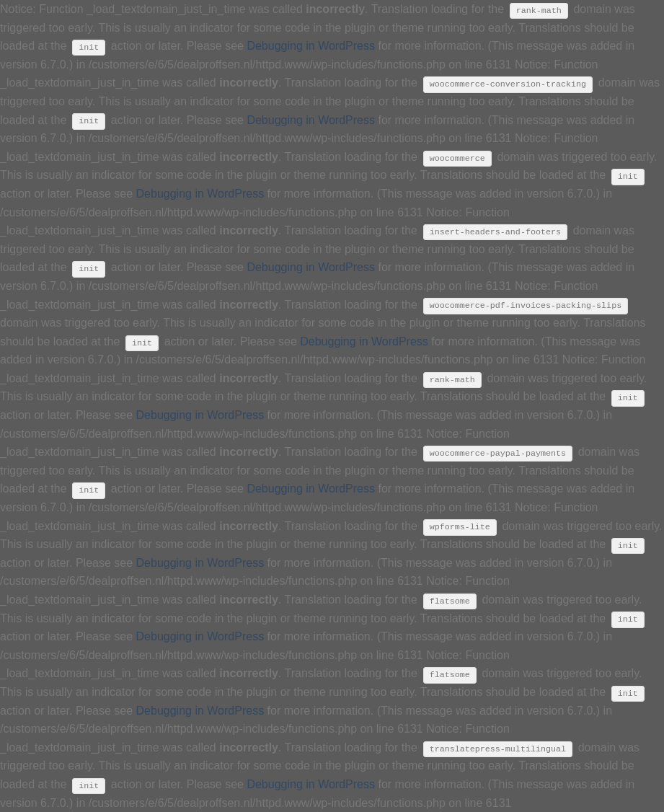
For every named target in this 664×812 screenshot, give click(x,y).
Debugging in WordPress (311, 46)
